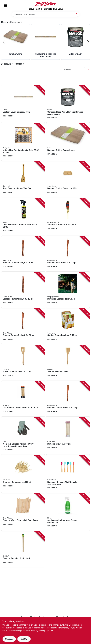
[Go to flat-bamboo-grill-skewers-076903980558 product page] (23, 399)
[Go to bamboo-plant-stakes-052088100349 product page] (23, 290)
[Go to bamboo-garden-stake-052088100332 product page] (23, 326)
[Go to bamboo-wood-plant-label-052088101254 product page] (23, 512)
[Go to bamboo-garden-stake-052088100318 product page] (68, 399)
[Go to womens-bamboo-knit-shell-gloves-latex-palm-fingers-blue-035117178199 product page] (23, 436)
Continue (9, 639)
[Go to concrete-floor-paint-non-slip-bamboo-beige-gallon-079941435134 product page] (68, 104)
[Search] (77, 14)
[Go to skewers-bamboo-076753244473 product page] (23, 474)
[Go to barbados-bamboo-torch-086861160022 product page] (68, 290)
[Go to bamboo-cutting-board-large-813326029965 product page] (68, 142)
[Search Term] (45, 14)
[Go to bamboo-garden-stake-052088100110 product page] (23, 254)
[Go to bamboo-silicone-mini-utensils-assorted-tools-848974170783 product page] (68, 474)
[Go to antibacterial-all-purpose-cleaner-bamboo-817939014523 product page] (68, 512)
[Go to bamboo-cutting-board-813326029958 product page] (68, 179)
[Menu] (6, 6)
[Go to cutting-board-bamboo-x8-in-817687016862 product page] (68, 326)
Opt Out (24, 639)
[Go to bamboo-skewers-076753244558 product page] (68, 436)
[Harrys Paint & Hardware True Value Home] (45, 4)
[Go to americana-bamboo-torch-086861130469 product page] (68, 217)
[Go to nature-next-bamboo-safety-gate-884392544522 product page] (23, 142)
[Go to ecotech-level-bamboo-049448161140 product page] (23, 104)
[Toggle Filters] (88, 70)
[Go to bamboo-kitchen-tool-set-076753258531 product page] (23, 179)
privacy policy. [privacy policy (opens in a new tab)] (63, 628)
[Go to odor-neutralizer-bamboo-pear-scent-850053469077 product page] (23, 217)
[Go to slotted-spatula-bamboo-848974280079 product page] (23, 363)
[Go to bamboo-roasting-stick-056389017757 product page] (23, 549)
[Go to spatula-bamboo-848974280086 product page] (68, 363)
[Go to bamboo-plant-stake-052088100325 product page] (68, 254)
